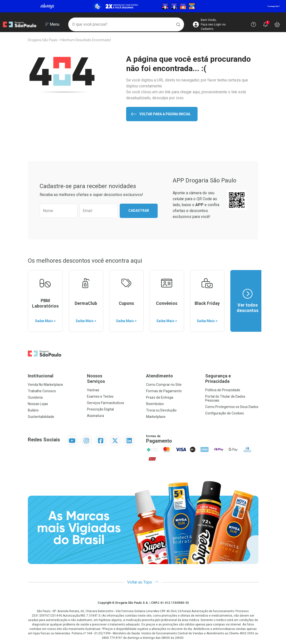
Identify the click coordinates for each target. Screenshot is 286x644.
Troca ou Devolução (161, 410)
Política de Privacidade (223, 390)
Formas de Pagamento (164, 391)
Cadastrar (139, 211)
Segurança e (232, 379)
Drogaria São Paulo (43, 40)
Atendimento (160, 376)
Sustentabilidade (41, 417)
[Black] (143, 6)
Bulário (33, 410)
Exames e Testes (100, 396)
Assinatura (95, 416)
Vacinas (93, 390)
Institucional (41, 376)
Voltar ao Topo (143, 582)
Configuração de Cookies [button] (225, 413)
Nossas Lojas (38, 404)
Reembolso (155, 404)
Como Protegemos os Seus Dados (232, 407)
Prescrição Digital (100, 409)
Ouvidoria (35, 397)
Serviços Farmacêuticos (106, 403)
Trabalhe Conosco (42, 391)
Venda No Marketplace (45, 385)
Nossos (114, 379)
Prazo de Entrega (160, 397)
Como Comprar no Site (164, 385)
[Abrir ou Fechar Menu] (52, 24)
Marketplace (156, 417)
